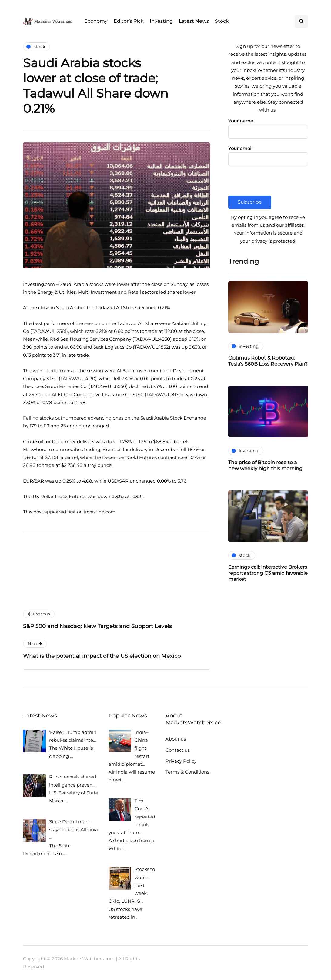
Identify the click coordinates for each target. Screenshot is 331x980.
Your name (268, 127)
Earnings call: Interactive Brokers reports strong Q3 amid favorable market (268, 573)
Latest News (194, 21)
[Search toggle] (301, 21)
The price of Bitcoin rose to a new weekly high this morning (265, 465)
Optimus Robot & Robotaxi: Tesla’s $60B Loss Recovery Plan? (268, 361)
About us (176, 739)
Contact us (178, 750)
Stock (222, 21)
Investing (161, 21)
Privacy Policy (181, 761)
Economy (96, 21)
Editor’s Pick (129, 21)
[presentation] (274, 184)
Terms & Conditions (187, 772)
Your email (268, 154)
